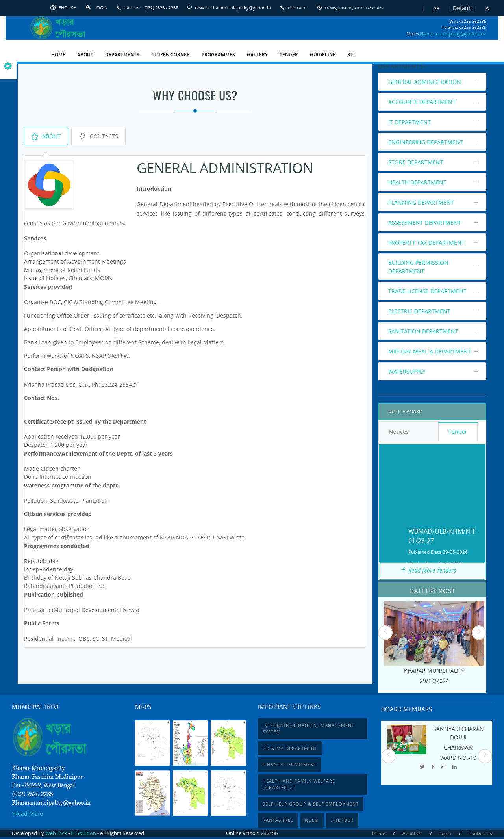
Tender (458, 432)
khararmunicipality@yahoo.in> (453, 34)
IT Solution (83, 833)
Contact (297, 8)
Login (101, 8)
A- (488, 8)
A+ (436, 8)
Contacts (98, 136)
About (46, 136)
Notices (409, 432)
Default (462, 8)
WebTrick (57, 833)
